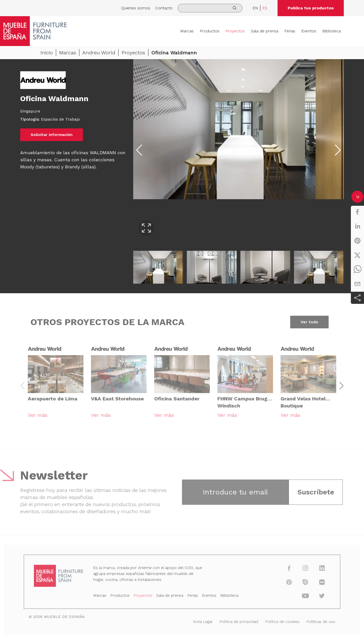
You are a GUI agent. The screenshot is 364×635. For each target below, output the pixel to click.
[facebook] (357, 212)
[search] (210, 8)
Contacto (164, 8)
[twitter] (357, 255)
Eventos (309, 31)
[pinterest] (357, 241)
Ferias (290, 31)
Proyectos (235, 31)
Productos (210, 31)
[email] (357, 284)
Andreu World (99, 53)
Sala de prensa (265, 31)
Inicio (47, 53)
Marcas (187, 31)
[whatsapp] (357, 269)
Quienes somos (136, 8)
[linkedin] (357, 226)
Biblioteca (332, 31)
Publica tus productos (311, 8)
